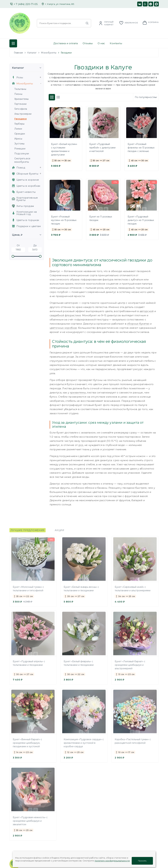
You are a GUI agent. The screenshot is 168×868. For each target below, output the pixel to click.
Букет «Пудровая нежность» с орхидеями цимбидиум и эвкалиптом (30, 824)
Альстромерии (23, 114)
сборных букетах (138, 324)
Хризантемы (22, 99)
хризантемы (78, 393)
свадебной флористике (65, 315)
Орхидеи (20, 134)
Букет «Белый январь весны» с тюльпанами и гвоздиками (81, 592)
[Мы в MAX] (156, 4)
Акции (60, 533)
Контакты (116, 43)
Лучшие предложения (28, 533)
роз (81, 445)
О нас (101, 43)
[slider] (13, 256)
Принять (142, 860)
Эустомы (19, 144)
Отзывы (88, 43)
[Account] (106, 23)
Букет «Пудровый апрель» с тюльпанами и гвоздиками (29, 666)
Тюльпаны (20, 89)
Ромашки (20, 149)
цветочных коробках (63, 328)
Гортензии (21, 104)
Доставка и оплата (66, 43)
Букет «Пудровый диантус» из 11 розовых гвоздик (141, 220)
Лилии (18, 129)
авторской (147, 311)
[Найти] (87, 23)
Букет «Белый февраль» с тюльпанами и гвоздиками (79, 666)
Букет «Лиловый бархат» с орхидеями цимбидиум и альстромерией (130, 668)
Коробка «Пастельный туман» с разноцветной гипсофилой (133, 744)
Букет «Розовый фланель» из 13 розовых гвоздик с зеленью (141, 148)
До (35, 248)
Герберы (19, 124)
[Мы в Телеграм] (151, 4)
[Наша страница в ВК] (140, 4)
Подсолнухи (22, 154)
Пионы (18, 94)
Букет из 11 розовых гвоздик (101, 218)
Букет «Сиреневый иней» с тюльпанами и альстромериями (133, 592)
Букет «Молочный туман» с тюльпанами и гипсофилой (28, 592)
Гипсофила (21, 109)
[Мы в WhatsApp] (145, 4)
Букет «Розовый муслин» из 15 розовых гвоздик (64, 220)
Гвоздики (21, 119)
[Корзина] (151, 23)
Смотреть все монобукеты (22, 160)
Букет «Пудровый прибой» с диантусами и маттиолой (102, 148)
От (18, 248)
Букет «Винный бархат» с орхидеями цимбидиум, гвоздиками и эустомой (27, 746)
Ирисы (18, 139)
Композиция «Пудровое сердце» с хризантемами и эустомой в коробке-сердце (84, 746)
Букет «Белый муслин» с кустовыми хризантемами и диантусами (64, 149)
